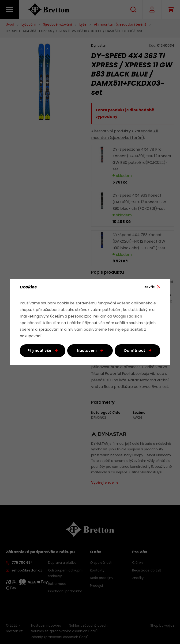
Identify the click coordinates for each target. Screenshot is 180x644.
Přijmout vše (39, 351)
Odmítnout (134, 351)
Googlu (120, 317)
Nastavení (87, 351)
